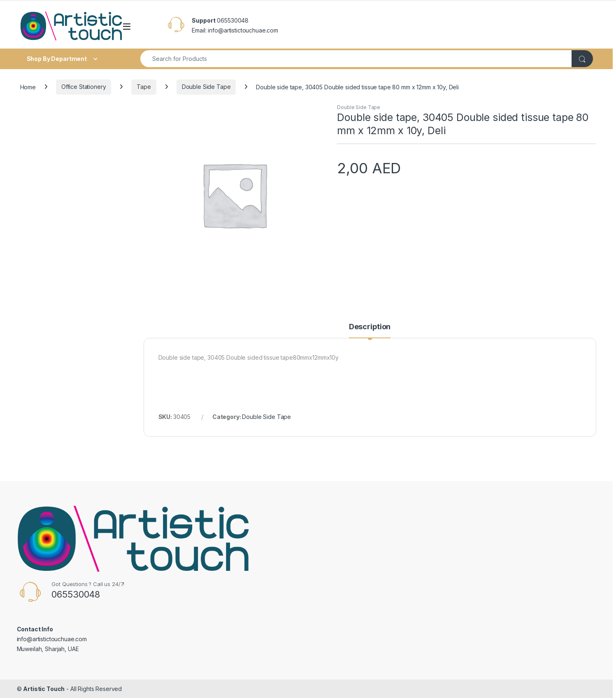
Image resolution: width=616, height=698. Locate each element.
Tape (144, 87)
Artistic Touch (44, 689)
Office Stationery (84, 87)
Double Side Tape (206, 87)
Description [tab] (370, 327)
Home (28, 87)
